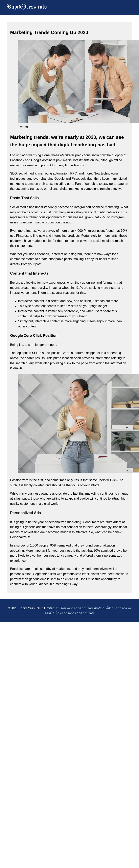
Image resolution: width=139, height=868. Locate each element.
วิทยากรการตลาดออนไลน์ (76, 613)
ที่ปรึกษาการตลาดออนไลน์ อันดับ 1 (81, 608)
